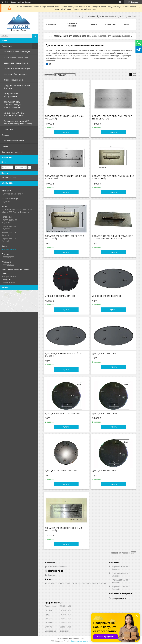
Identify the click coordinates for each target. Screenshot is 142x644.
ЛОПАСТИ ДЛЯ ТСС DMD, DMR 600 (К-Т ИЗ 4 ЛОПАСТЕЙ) (113, 177)
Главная (51, 24)
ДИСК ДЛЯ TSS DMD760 (104, 353)
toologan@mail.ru (9, 249)
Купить (66, 132)
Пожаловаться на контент (81, 641)
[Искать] (35, 36)
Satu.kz (83, 639)
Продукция (7, 46)
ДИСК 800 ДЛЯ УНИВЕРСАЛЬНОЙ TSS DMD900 (64, 355)
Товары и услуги (72, 25)
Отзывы (6, 135)
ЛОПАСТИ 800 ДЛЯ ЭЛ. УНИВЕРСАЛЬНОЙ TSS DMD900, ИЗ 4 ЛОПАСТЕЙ (113, 237)
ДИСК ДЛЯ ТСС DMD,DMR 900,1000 (63, 413)
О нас (94, 24)
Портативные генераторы (16, 57)
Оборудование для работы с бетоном (17, 87)
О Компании (7, 129)
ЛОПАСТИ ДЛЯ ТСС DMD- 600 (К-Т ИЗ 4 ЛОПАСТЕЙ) (64, 237)
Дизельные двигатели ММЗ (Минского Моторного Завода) (18, 122)
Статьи (5, 146)
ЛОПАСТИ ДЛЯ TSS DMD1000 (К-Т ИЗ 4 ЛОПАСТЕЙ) (64, 117)
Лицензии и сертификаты (14, 141)
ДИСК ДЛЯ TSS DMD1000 (104, 413)
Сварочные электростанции (17, 68)
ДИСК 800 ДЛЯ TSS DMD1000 (106, 296)
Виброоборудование (13, 80)
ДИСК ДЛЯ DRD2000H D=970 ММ (61, 471)
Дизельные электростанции (17, 52)
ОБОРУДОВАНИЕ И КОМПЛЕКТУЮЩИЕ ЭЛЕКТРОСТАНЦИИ (12, 105)
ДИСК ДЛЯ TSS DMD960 (104, 471)
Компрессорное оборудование (11, 95)
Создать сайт (16, 2)
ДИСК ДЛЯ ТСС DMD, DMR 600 (60, 296)
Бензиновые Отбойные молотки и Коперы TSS (15, 114)
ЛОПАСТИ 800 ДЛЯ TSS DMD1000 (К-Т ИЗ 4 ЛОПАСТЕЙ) (65, 177)
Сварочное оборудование (16, 63)
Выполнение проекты (12, 152)
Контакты (110, 24)
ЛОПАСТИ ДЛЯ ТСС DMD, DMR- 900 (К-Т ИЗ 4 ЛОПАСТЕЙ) (112, 117)
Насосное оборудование (15, 74)
